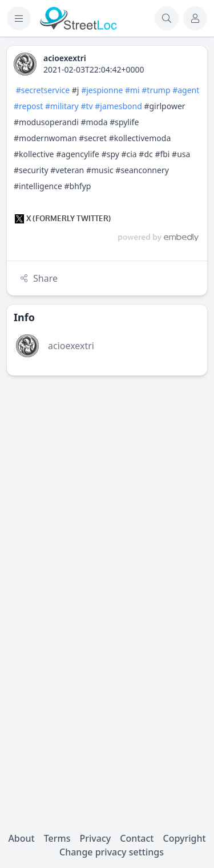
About (21, 838)
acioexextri (71, 346)
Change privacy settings (112, 852)
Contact (137, 838)
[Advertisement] (107, 492)
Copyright (184, 838)
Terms (57, 838)
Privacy (95, 838)
